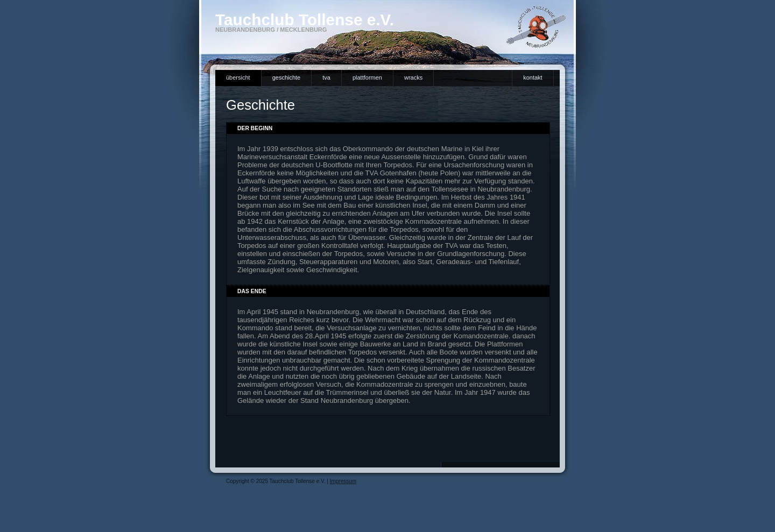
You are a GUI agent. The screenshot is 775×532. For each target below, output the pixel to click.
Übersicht (238, 77)
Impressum (343, 481)
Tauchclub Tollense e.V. (305, 20)
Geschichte (287, 77)
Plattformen (367, 77)
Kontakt (533, 77)
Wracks (413, 77)
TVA (326, 77)
